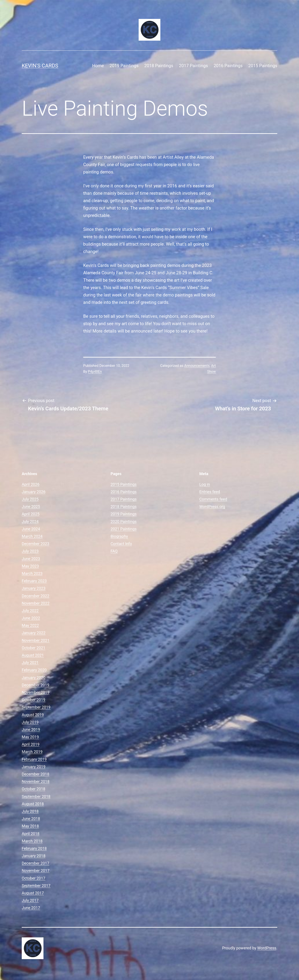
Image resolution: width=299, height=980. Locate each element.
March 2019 (32, 752)
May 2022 (30, 625)
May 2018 (30, 826)
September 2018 (36, 796)
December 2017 (36, 863)
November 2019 (36, 692)
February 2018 (34, 848)
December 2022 (36, 596)
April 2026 (31, 484)
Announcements (197, 366)
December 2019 (36, 685)
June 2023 (31, 559)
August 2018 (33, 804)
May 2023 (30, 566)
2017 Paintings (194, 66)
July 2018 (30, 811)
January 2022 (34, 633)
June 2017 (31, 908)
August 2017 (33, 893)
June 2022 (31, 618)
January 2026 (34, 492)
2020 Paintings (124, 522)
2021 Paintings (124, 529)
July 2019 (30, 722)
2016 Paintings (228, 66)
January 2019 (34, 767)
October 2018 (33, 789)
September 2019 (36, 707)
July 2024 (30, 522)
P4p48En (95, 372)
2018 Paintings (159, 66)
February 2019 (34, 759)
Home (98, 66)
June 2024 (31, 529)
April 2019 (31, 744)
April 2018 (31, 834)
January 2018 (34, 856)
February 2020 (34, 670)
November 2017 (36, 871)
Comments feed (213, 499)
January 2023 (34, 588)
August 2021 (33, 655)
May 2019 (30, 737)
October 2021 (33, 648)
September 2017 (36, 886)
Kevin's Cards (40, 66)
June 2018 (31, 819)
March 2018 (32, 841)
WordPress (267, 948)
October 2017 (33, 878)
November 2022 (36, 603)
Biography (119, 536)
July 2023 (30, 551)
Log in (205, 484)
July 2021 (30, 663)
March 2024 (32, 536)
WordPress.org (212, 507)
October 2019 (33, 700)
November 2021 (36, 640)
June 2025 (31, 507)
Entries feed (210, 492)
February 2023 (34, 581)
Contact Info (121, 544)
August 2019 (33, 715)
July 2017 (30, 900)
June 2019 (31, 730)
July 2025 (30, 499)
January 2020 (34, 678)
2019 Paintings (124, 66)
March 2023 (32, 573)
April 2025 (31, 514)
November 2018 (36, 781)
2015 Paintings (263, 66)
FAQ (114, 551)
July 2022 (30, 611)
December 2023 (36, 544)
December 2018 (36, 774)
